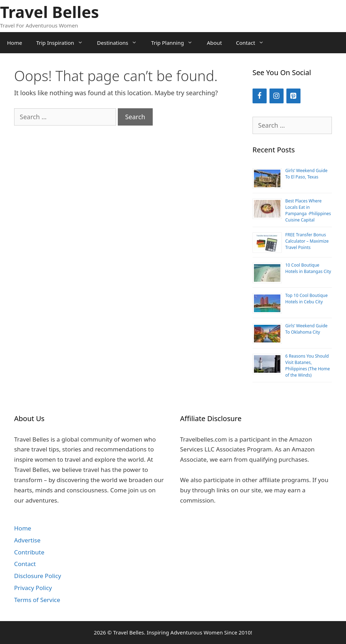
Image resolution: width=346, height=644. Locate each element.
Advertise (27, 540)
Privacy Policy (33, 588)
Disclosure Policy (38, 576)
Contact (253, 43)
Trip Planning (175, 43)
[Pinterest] (293, 96)
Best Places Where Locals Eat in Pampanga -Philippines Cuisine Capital (308, 210)
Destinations (120, 43)
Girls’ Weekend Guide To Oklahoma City (306, 329)
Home (15, 43)
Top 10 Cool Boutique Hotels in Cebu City (306, 299)
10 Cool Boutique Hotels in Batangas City (308, 268)
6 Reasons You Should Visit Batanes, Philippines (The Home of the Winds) (308, 366)
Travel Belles (50, 12)
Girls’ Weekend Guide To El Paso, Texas (306, 174)
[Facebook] (260, 96)
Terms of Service (37, 600)
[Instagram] (277, 96)
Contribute (29, 552)
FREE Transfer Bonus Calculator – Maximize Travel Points (307, 241)
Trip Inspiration (63, 43)
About (214, 43)
